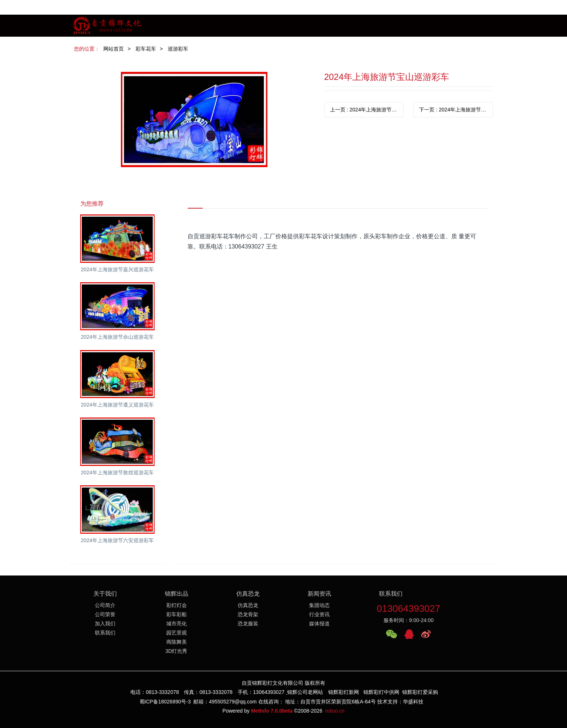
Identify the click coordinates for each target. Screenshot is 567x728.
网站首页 (114, 49)
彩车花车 (146, 49)
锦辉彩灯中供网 (381, 692)
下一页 (456, 110)
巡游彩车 (178, 49)
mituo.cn (335, 711)
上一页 (367, 110)
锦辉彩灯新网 (344, 692)
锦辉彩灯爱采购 (420, 692)
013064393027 (408, 608)
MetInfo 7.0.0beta (272, 711)
